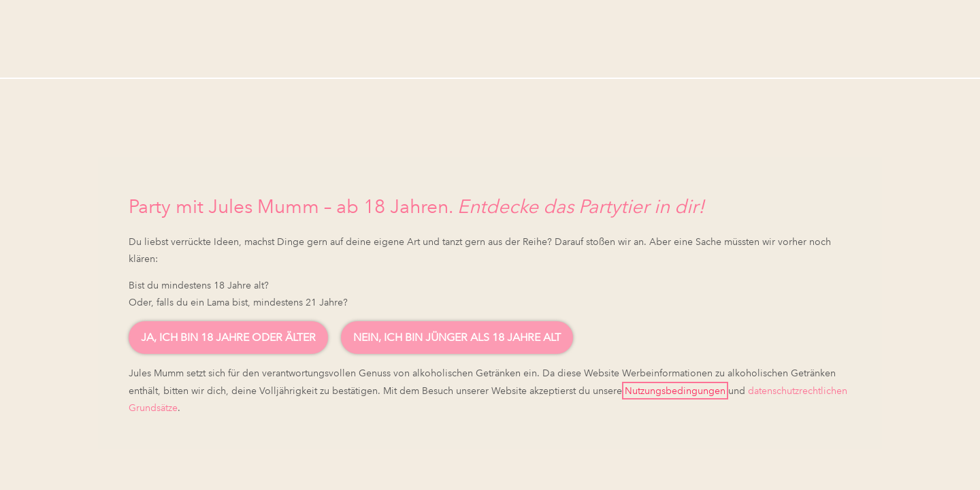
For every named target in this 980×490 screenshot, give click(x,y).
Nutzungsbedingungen (675, 391)
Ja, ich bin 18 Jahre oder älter (228, 337)
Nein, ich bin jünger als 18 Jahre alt (457, 337)
